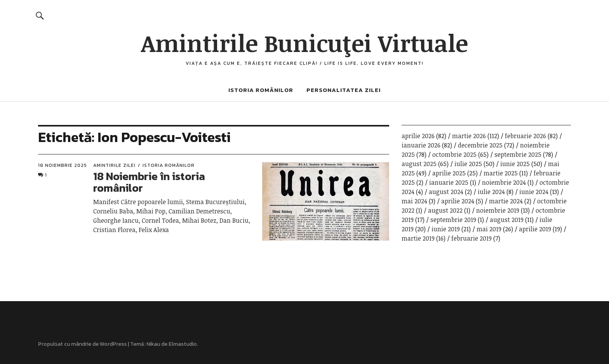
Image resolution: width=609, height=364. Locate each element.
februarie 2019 (472, 238)
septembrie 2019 (453, 220)
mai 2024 (414, 201)
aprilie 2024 (458, 201)
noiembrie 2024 (504, 182)
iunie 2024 (534, 192)
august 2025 (419, 164)
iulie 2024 (491, 192)
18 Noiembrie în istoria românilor (149, 182)
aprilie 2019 (535, 229)
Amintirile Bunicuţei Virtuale (304, 43)
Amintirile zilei (114, 165)
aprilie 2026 (418, 136)
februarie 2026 (525, 136)
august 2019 (507, 220)
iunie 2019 (446, 229)
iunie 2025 (515, 164)
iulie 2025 (468, 164)
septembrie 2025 (518, 154)
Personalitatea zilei (344, 90)
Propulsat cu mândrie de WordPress (82, 344)
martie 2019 (418, 238)
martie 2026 (469, 136)
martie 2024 (506, 201)
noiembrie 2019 (498, 210)
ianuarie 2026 (421, 145)
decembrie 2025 (480, 145)
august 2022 (445, 210)
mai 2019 (489, 229)
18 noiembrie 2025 (63, 165)
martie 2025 (501, 173)
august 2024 (446, 192)
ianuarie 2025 (449, 182)
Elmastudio (183, 344)
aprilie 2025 (449, 173)
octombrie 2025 (454, 154)
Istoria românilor (261, 90)
